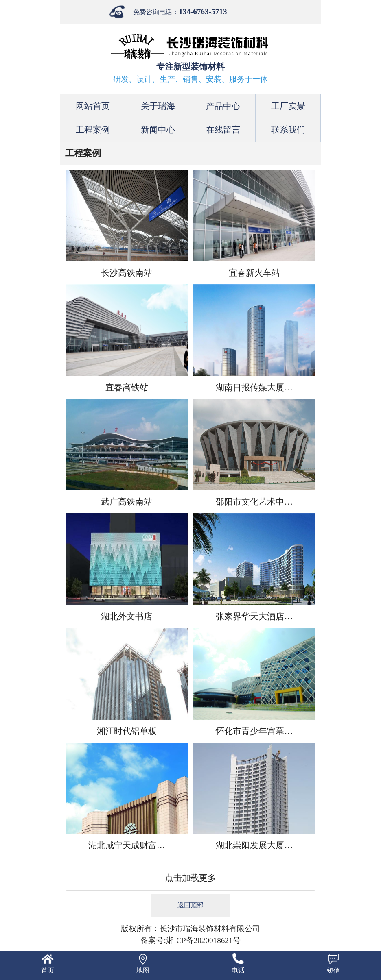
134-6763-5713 (203, 12)
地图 (143, 970)
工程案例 (93, 130)
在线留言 (223, 130)
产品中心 (223, 106)
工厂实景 (288, 106)
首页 (48, 970)
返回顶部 (190, 905)
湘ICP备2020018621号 (203, 940)
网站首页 (93, 106)
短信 (333, 970)
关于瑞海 (158, 106)
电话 (238, 970)
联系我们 (288, 130)
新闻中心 (158, 130)
